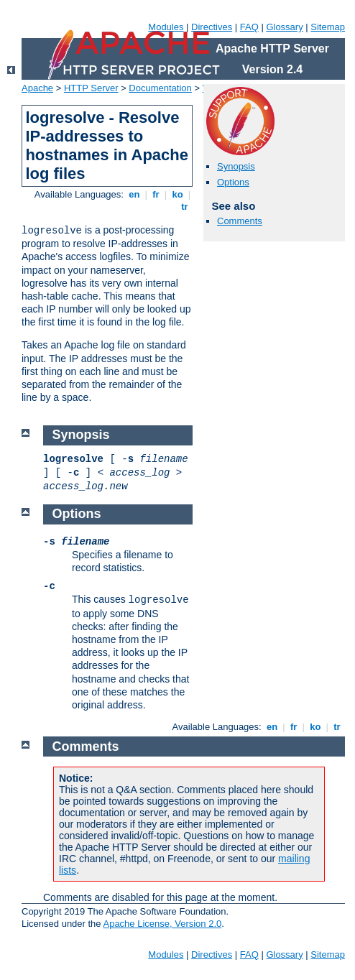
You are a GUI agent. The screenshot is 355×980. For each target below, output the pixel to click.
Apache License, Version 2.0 (162, 924)
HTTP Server (91, 88)
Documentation (160, 88)
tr (185, 207)
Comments (240, 221)
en (134, 194)
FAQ (249, 27)
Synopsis (236, 166)
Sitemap (328, 27)
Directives (212, 27)
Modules (166, 27)
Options (233, 182)
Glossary (284, 27)
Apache (37, 88)
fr (156, 194)
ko (177, 194)
